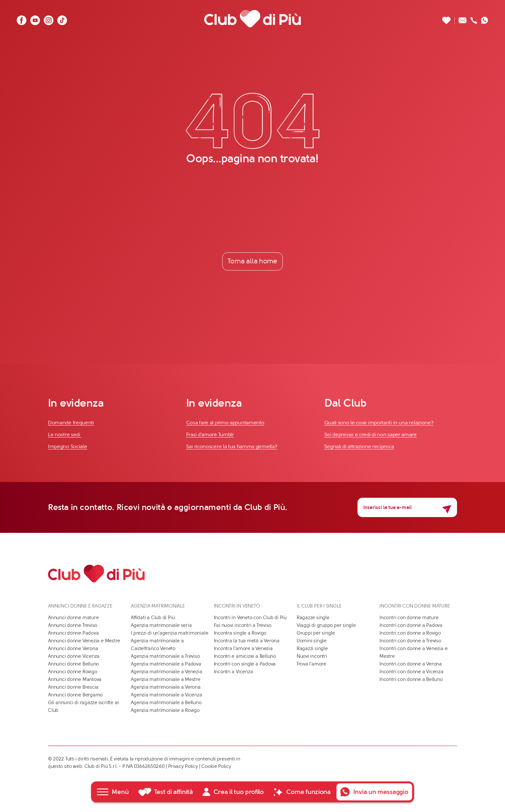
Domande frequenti (71, 423)
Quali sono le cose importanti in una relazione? (379, 423)
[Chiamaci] (474, 19)
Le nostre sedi (65, 434)
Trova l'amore (311, 664)
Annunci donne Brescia (73, 687)
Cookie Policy (216, 766)
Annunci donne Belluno (73, 664)
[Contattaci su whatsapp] (485, 19)
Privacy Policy (183, 766)
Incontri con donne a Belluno (411, 679)
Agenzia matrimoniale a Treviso (165, 656)
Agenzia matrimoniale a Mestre (165, 679)
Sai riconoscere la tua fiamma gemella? (232, 446)
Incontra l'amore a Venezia (243, 648)
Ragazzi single (312, 648)
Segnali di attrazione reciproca (359, 446)
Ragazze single (313, 618)
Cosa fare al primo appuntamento (225, 423)
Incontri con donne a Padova (411, 625)
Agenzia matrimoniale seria (161, 625)
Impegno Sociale (68, 446)
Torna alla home (252, 261)
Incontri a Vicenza (233, 672)
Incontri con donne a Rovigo (410, 633)
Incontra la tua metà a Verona (247, 641)
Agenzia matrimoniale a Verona (166, 687)
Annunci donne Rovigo (73, 672)
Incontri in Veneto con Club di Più (250, 618)
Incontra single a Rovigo (240, 633)
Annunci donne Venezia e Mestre (84, 641)
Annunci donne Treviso (73, 625)
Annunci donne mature (73, 618)
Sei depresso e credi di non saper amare (371, 434)
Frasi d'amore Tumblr (210, 434)
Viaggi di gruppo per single (326, 625)
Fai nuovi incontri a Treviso (243, 625)
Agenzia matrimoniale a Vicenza (166, 695)
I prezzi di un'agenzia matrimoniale (169, 633)
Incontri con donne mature (409, 618)
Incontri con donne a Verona (411, 664)
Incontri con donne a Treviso (410, 641)
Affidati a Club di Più (153, 618)
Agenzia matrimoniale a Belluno (166, 703)
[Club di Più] (252, 19)
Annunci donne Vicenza (74, 656)
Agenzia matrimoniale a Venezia (166, 672)
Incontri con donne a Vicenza (411, 672)
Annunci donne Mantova (75, 679)
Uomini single (312, 641)
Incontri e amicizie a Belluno (245, 656)
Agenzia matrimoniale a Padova (166, 664)
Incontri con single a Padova (245, 664)
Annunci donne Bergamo (75, 695)
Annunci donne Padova (73, 633)
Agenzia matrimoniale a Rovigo (165, 710)
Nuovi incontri (312, 656)
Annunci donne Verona (73, 648)
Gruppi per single (316, 633)
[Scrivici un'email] (463, 19)
